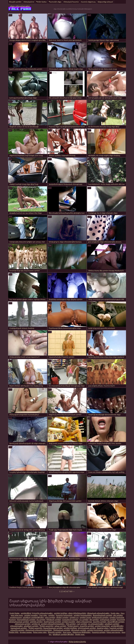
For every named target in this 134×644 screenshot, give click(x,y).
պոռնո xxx (74, 618)
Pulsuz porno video (40, 632)
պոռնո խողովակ (95, 630)
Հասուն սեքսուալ (88, 2)
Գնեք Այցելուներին (77, 642)
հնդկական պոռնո (62, 630)
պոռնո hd (36, 624)
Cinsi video (43, 615)
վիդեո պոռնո (62, 618)
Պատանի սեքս (55, 2)
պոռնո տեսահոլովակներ (53, 624)
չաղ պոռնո (82, 624)
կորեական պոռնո (100, 618)
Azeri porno (67, 632)
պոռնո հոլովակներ (83, 615)
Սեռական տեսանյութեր (98, 613)
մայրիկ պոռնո (100, 622)
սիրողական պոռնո (87, 628)
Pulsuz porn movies (114, 632)
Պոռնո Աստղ (73, 626)
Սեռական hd (29, 2)
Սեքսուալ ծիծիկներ (82, 632)
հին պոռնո (71, 624)
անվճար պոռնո (31, 626)
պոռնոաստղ (16, 618)
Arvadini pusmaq (26, 632)
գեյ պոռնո (94, 620)
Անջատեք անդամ (105, 2)
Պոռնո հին (14, 632)
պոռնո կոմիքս (61, 613)
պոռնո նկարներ (102, 626)
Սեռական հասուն (71, 2)
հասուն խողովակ (64, 615)
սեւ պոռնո (118, 615)
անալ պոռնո (60, 626)
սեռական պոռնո (23, 624)
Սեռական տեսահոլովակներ (39, 630)
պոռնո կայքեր (31, 615)
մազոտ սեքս (103, 628)
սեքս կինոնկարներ (77, 613)
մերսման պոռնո (79, 630)
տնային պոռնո (17, 630)
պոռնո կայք (85, 618)
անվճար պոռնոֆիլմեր (33, 618)
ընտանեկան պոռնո (26, 620)
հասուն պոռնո (116, 628)
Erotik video (115, 613)
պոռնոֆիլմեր (117, 626)
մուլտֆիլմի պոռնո (116, 622)
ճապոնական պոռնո (103, 615)
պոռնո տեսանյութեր (114, 630)
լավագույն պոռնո (70, 620)
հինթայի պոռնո (54, 620)
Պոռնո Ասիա (41, 2)
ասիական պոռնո (108, 620)
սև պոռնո (41, 620)
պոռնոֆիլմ (26, 613)
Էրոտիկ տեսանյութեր (43, 613)
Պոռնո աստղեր (47, 626)
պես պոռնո (50, 618)
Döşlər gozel (80, 634)
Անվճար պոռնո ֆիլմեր (64, 634)
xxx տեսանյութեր (96, 624)
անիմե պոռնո (36, 622)
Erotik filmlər (15, 613)
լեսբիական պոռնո (52, 622)
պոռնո (52, 615)
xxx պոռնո (84, 620)
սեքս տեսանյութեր (20, 6)
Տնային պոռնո (15, 2)
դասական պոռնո (19, 628)
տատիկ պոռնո (87, 626)
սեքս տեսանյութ (84, 622)
